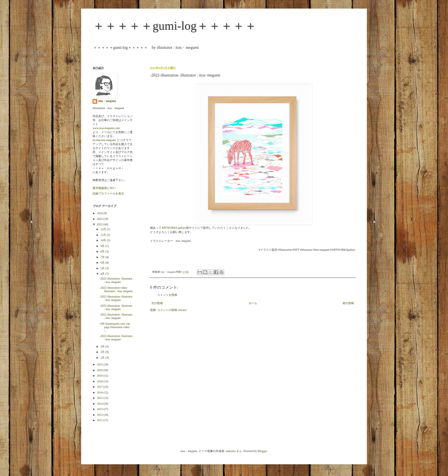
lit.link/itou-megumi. (104, 140)
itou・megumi (107, 101)
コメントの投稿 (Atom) (172, 310)
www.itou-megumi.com (106, 128)
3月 (103, 347)
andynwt (231, 451)
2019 (100, 376)
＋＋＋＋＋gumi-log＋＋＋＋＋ (175, 26)
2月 (103, 352)
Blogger (262, 451)
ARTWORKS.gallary (174, 228)
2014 (100, 404)
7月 (103, 257)
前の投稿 (348, 303)
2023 (100, 219)
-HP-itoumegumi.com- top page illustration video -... (115, 327)
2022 (100, 224)
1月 (103, 358)
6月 (103, 263)
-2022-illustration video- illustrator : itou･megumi (116, 289)
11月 (103, 235)
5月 (103, 268)
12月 (104, 229)
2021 (100, 364)
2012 (100, 415)
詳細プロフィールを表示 (108, 193)
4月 (103, 274)
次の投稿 (157, 303)
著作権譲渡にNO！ (105, 188)
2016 (100, 392)
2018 (100, 381)
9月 (103, 246)
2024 (100, 213)
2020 (100, 370)
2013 (100, 409)
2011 (100, 420)
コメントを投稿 (167, 295)
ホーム (253, 303)
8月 (103, 251)
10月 (104, 240)
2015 (100, 398)
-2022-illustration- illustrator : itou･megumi (116, 280)
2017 (100, 387)
